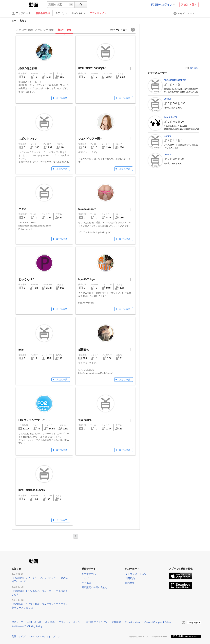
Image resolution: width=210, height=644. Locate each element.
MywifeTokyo (87, 279)
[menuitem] (63, 13)
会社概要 (50, 622)
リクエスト (88, 583)
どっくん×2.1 (27, 279)
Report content (133, 622)
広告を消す (194, 68)
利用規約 (130, 578)
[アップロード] (21, 13)
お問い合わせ (34, 622)
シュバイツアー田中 (90, 139)
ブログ (56, 636)
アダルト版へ (189, 5)
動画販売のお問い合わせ (95, 587)
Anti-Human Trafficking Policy (27, 626)
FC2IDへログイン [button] (163, 5)
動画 (14, 636)
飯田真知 (84, 350)
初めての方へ (89, 574)
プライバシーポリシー (70, 622)
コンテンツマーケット (39, 636)
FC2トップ (17, 622)
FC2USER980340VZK (32, 490)
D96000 (168, 155)
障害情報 (130, 583)
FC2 (20, 4)
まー (14, 21)
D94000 (168, 99)
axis (21, 350)
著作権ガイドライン (97, 622)
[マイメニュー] (184, 13)
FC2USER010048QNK (92, 68)
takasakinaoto (87, 209)
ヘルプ (85, 578)
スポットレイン (28, 139)
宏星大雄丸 (85, 420)
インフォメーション (136, 574)
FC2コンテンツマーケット (34, 420)
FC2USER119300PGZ (175, 80)
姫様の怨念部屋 (28, 68)
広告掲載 (116, 622)
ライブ (22, 636)
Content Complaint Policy (158, 622)
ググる (23, 209)
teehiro (167, 136)
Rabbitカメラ (170, 117)
